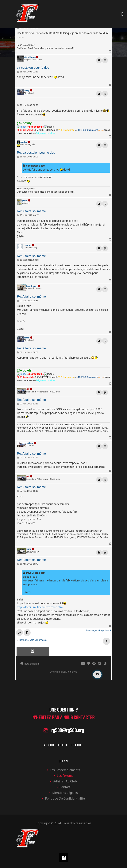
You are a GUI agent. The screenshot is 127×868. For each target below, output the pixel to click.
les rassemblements (65, 770)
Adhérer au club (65, 781)
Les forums (65, 776)
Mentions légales (65, 793)
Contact (65, 787)
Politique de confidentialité (65, 798)
